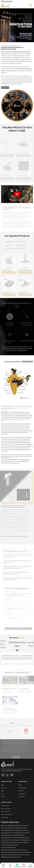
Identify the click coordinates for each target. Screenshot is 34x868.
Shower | (17, 855)
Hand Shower (21, 797)
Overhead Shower (22, 788)
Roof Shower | (17, 852)
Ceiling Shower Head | (18, 835)
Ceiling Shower (22, 794)
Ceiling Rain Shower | (7, 833)
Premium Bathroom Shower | (10, 845)
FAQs (2, 794)
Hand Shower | (5, 840)
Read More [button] (5, 88)
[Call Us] (10, 866)
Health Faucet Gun (6, 812)
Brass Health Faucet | (7, 830)
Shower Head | (25, 855)
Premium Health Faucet (7, 815)
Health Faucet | (15, 840)
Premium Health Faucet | (8, 847)
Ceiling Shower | (6, 835)
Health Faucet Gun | (25, 840)
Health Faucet (4, 817)
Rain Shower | (23, 850)
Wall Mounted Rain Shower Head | (11, 857)
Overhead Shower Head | (21, 843)
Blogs (2, 791)
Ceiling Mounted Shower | (21, 830)
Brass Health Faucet (6, 809)
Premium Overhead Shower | (10, 850)
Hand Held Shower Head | (21, 838)
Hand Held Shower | (7, 838)
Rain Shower (21, 791)
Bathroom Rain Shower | (8, 828)
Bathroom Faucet (5, 806)
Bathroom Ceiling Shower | (9, 825)
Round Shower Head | (8, 855)
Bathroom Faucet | (23, 825)
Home (3, 785)
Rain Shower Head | (7, 852)
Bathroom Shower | (22, 828)
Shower (20, 785)
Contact (3, 797)
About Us (3, 788)
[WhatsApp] (17, 866)
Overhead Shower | (7, 843)
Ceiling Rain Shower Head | (22, 833)
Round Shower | (27, 852)
